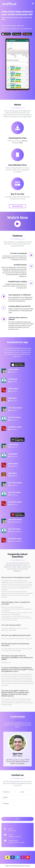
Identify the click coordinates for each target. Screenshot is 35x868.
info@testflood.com (15, 837)
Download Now (17, 206)
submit (17, 819)
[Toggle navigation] (33, 4)
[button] (7, 857)
